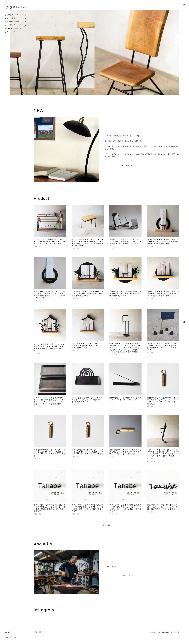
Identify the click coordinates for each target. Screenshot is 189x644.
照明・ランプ (10, 32)
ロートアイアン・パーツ (15, 25)
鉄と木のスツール (12, 15)
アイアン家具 (10, 18)
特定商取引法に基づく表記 (169, 632)
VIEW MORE (127, 166)
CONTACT (8, 635)
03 (175, 90)
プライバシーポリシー (155, 632)
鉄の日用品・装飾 (12, 22)
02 (171, 90)
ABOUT (8, 632)
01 (168, 90)
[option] (52, 52)
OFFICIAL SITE (10, 638)
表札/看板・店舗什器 (13, 28)
